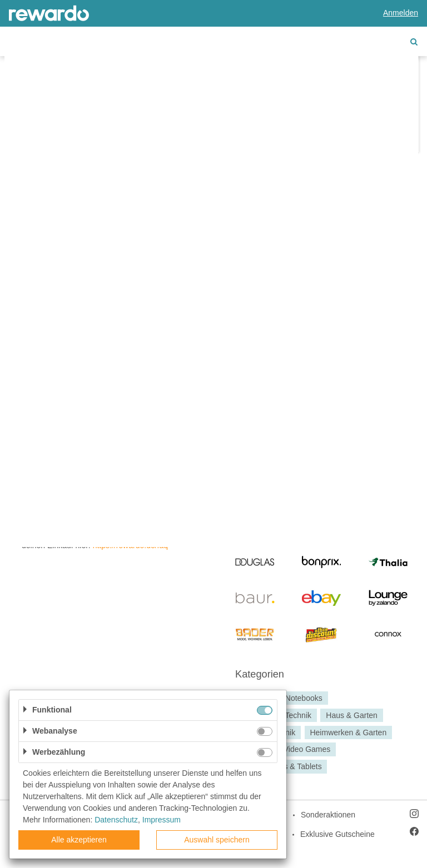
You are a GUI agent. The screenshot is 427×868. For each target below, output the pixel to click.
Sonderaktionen (328, 815)
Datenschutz (116, 820)
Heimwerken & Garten (348, 732)
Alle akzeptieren (79, 840)
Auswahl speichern (217, 840)
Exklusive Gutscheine (337, 834)
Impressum (162, 820)
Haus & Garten (352, 715)
